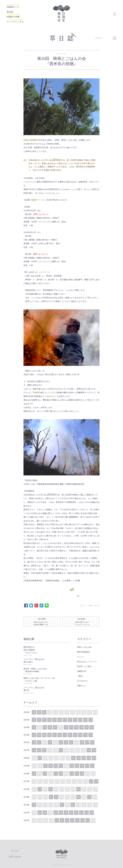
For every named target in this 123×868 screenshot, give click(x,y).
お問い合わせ (15, 857)
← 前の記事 (42, 620)
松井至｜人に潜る (84, 666)
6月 (63, 719)
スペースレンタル (20, 20)
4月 (51, 719)
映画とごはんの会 (93, 604)
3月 (46, 712)
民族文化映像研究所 (32, 138)
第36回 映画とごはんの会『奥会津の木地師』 (35, 669)
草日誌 (11, 11)
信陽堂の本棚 (16, 15)
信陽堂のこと (12, 7)
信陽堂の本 (82, 671)
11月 (91, 719)
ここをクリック (43, 270)
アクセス (15, 851)
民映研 (36, 391)
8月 (74, 719)
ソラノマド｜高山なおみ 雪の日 (35, 688)
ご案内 (80, 675)
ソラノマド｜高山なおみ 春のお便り (35, 660)
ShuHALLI (51, 395)
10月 (86, 719)
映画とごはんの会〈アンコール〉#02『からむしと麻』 (39, 679)
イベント (81, 656)
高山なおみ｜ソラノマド (87, 661)
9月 (80, 719)
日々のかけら (83, 680)
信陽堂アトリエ (38, 198)
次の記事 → (81, 620)
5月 (57, 719)
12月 (97, 719)
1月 (34, 712)
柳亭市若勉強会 (83, 651)
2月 (40, 712)
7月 (68, 719)
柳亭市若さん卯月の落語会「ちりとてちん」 (31, 649)
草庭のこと (82, 685)
